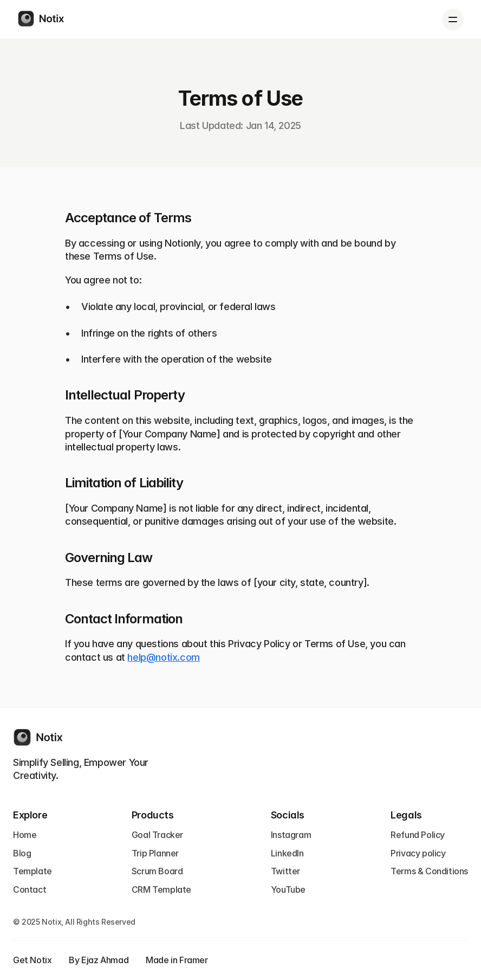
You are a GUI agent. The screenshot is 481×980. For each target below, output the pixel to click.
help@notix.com (163, 657)
